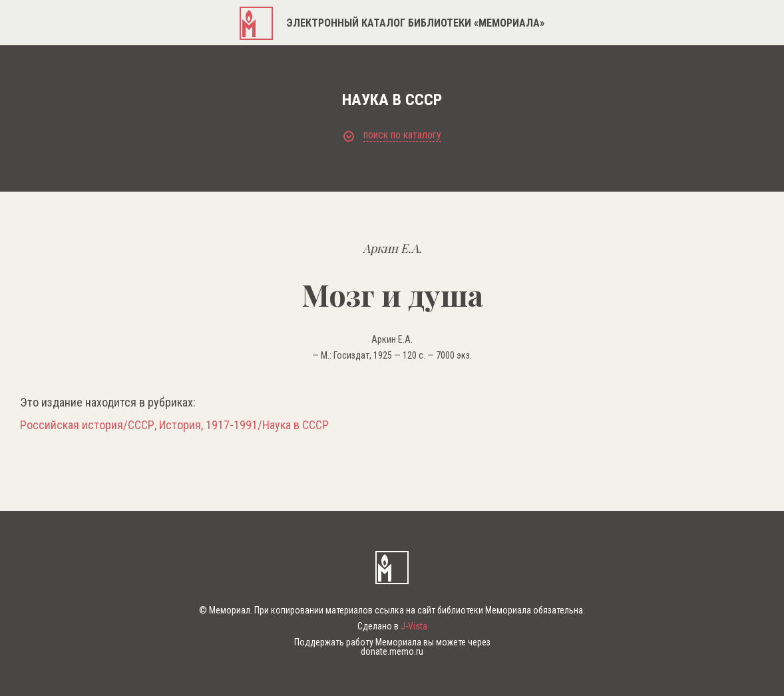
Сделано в (392, 626)
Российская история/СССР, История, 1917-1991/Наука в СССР (174, 425)
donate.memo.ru (392, 651)
